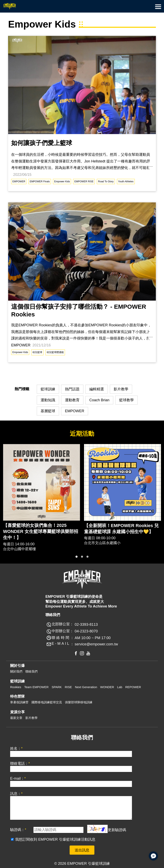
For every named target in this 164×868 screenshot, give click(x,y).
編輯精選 (97, 389)
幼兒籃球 (37, 352)
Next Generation (86, 687)
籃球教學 (126, 400)
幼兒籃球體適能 (55, 352)
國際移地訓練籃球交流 (47, 702)
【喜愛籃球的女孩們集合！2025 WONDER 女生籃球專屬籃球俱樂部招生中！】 (41, 531)
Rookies (16, 687)
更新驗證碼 (117, 830)
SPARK (57, 687)
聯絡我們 (31, 671)
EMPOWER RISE (84, 182)
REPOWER (133, 687)
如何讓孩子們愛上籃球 (42, 143)
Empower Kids (62, 182)
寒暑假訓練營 (19, 702)
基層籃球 (48, 411)
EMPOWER (19, 182)
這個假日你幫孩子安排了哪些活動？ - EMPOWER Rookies (79, 310)
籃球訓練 (48, 389)
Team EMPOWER (36, 687)
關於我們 (16, 671)
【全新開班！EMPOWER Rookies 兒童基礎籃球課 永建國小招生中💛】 (121, 529)
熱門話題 (72, 389)
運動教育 (72, 400)
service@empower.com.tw (96, 644)
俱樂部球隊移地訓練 (79, 702)
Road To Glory (106, 182)
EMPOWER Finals (40, 182)
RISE (68, 687)
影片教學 (121, 389)
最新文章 (16, 718)
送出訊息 (82, 850)
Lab (120, 687)
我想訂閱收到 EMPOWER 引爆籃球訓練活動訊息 (55, 839)
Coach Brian (99, 400)
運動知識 (48, 400)
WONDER (107, 687)
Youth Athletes (126, 182)
